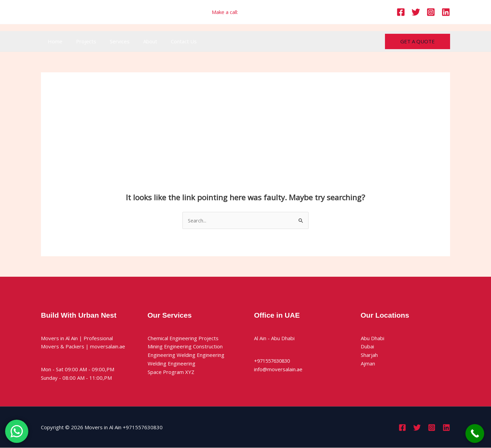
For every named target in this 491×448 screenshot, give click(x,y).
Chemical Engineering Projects (183, 338)
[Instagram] (431, 12)
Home (53, 41)
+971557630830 (259, 12)
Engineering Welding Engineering (186, 355)
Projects (81, 41)
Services (111, 41)
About (138, 41)
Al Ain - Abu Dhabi (274, 338)
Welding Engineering (172, 364)
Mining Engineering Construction (185, 347)
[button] (418, 41)
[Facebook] (401, 12)
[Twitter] (416, 12)
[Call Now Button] (475, 433)
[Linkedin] (446, 12)
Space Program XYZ (171, 372)
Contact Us (168, 41)
